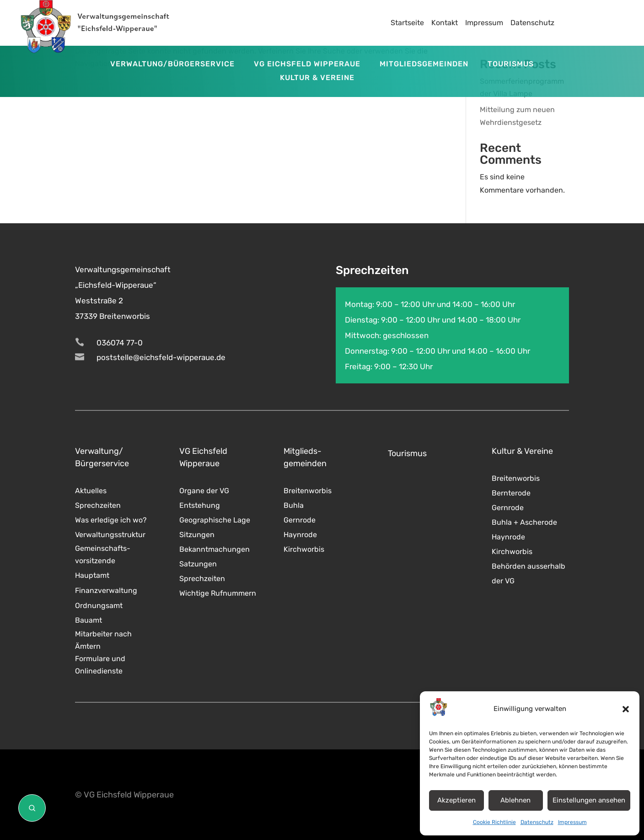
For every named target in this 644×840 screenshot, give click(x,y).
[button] (626, 709)
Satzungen (198, 564)
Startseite (407, 23)
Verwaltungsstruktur (110, 535)
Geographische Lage (215, 520)
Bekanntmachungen (215, 549)
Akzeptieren (456, 800)
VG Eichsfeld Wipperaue (307, 65)
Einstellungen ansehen (589, 800)
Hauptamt (92, 575)
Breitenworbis (308, 491)
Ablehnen (515, 800)
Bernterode (511, 493)
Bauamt (89, 620)
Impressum (572, 822)
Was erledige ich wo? (111, 520)
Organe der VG (204, 491)
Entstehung (200, 505)
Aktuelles (91, 491)
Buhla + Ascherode (524, 522)
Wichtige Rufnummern (218, 593)
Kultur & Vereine (317, 78)
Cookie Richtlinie (494, 822)
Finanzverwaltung (106, 590)
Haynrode (300, 535)
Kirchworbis (304, 549)
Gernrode (300, 520)
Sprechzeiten (98, 505)
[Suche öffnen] (32, 808)
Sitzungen (197, 535)
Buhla (294, 505)
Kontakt (445, 23)
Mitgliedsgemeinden (424, 65)
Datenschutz (537, 822)
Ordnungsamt (99, 606)
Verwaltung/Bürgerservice (172, 65)
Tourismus (511, 65)
